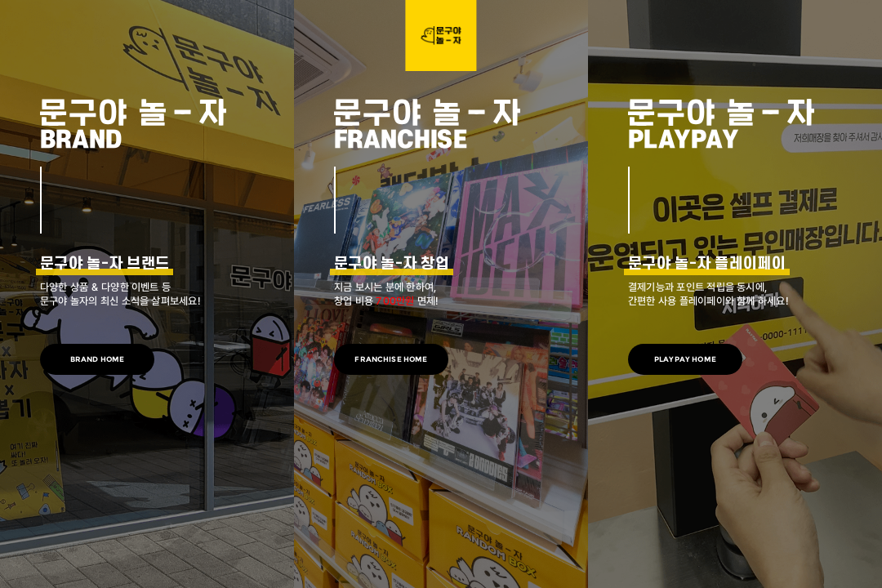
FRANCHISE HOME (391, 359)
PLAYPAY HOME (685, 359)
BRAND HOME (98, 359)
